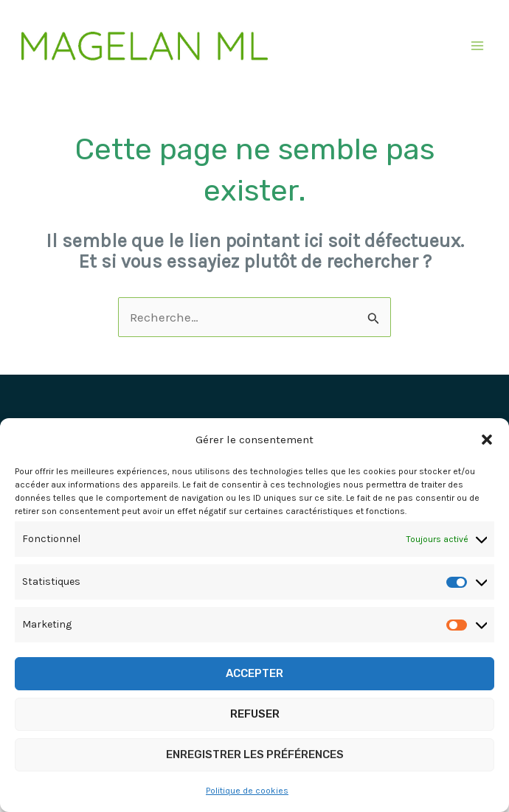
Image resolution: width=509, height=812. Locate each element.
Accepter (254, 673)
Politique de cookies (247, 791)
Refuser (255, 714)
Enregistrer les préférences (255, 754)
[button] (487, 440)
